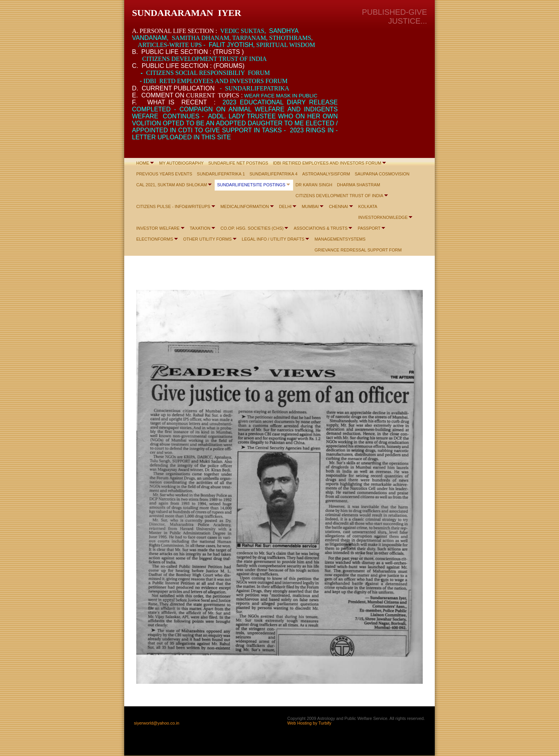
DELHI (285, 206)
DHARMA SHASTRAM (358, 185)
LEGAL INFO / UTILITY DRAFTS (273, 239)
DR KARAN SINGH (314, 185)
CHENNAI (339, 206)
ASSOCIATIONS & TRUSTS (320, 228)
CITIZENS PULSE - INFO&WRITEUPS (173, 206)
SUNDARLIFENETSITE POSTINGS (251, 185)
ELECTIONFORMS (155, 239)
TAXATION (200, 228)
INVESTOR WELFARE (158, 228)
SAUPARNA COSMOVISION (382, 174)
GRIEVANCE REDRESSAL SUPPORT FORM (358, 250)
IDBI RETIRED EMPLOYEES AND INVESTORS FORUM (327, 163)
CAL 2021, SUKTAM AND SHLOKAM (172, 185)
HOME (143, 163)
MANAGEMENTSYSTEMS (340, 239)
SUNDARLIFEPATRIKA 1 (221, 174)
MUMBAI (310, 206)
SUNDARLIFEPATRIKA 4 (274, 174)
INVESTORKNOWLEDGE (383, 217)
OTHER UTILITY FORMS (207, 239)
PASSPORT (369, 228)
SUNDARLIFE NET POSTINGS (238, 163)
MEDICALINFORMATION (245, 206)
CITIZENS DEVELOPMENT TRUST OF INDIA (339, 196)
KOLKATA (368, 206)
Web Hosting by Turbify (309, 723)
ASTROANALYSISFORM (326, 174)
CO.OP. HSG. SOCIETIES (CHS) (252, 228)
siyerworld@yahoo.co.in (157, 723)
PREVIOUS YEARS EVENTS (164, 174)
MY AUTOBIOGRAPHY (181, 163)
